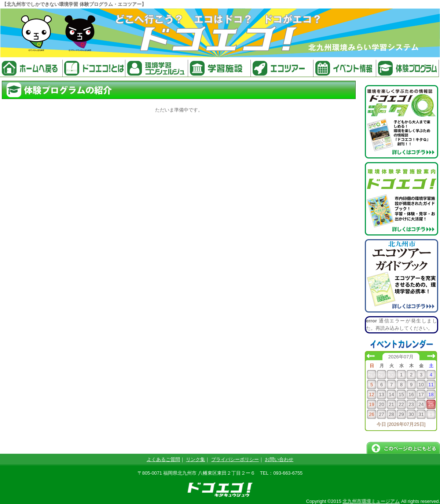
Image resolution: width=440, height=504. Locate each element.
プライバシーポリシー (235, 459)
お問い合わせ (279, 459)
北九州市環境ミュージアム (371, 501)
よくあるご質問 (163, 459)
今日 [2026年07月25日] (401, 424)
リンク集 (195, 459)
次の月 (431, 356)
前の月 (371, 356)
